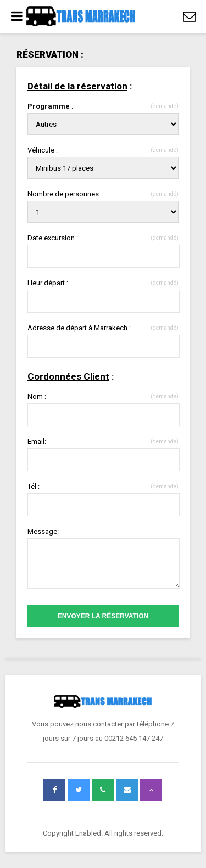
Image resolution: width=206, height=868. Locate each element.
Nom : (103, 396)
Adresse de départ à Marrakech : (103, 328)
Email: (103, 441)
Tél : (103, 486)
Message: (43, 531)
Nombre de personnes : (103, 194)
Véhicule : (103, 150)
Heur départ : (103, 283)
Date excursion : (103, 238)
